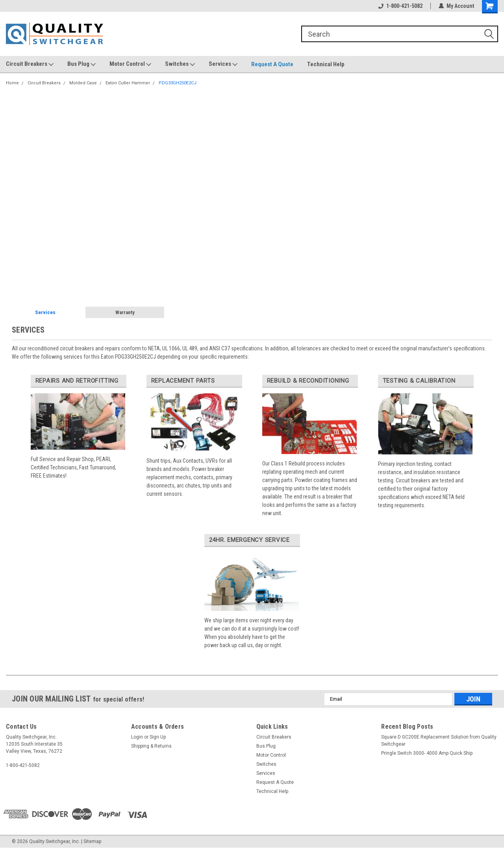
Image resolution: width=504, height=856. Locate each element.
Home (12, 83)
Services (223, 64)
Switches (180, 64)
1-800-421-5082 (400, 6)
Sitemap (92, 841)
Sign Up (158, 737)
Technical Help (326, 64)
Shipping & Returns (151, 746)
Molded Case (83, 83)
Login (137, 737)
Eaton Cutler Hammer (128, 83)
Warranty (125, 312)
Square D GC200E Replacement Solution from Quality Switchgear (439, 741)
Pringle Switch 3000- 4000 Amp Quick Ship (427, 753)
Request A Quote (272, 64)
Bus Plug (82, 64)
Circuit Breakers (30, 64)
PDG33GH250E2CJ (178, 83)
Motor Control (130, 64)
